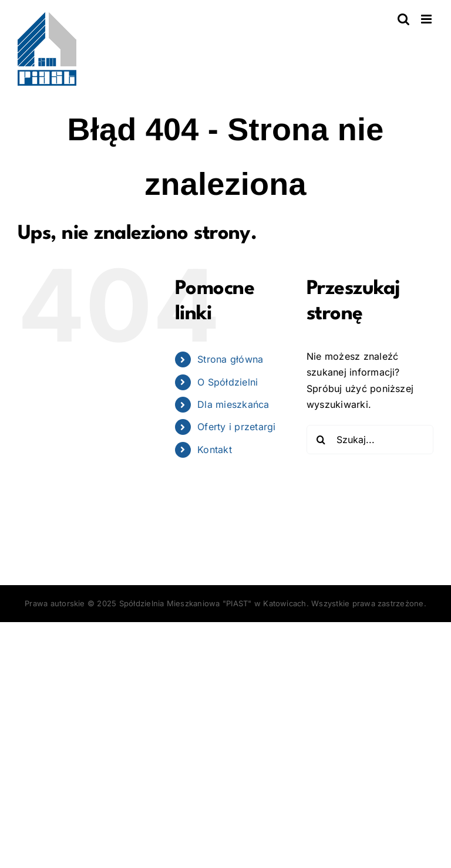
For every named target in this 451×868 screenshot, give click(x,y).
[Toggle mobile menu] (427, 19)
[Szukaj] (321, 440)
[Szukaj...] (370, 440)
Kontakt (215, 450)
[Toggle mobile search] (403, 19)
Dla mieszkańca (233, 404)
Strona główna (230, 359)
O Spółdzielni (228, 382)
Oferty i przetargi (236, 427)
